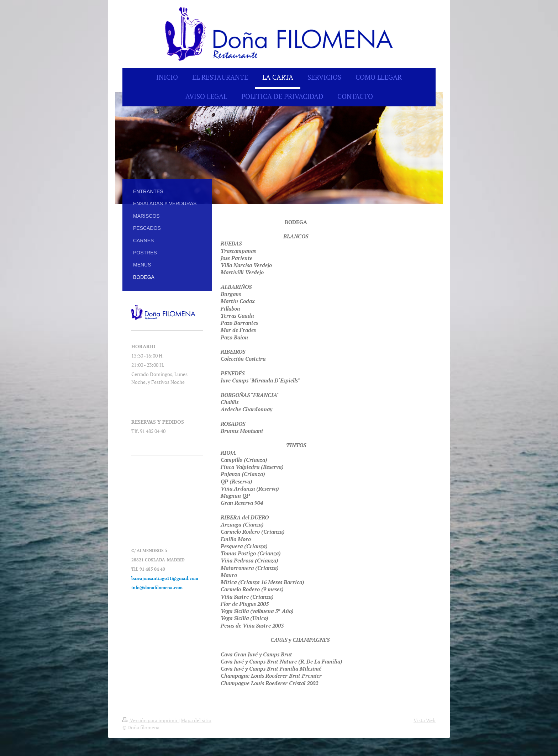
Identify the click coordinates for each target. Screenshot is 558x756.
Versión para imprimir (151, 720)
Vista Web (425, 720)
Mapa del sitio (196, 720)
